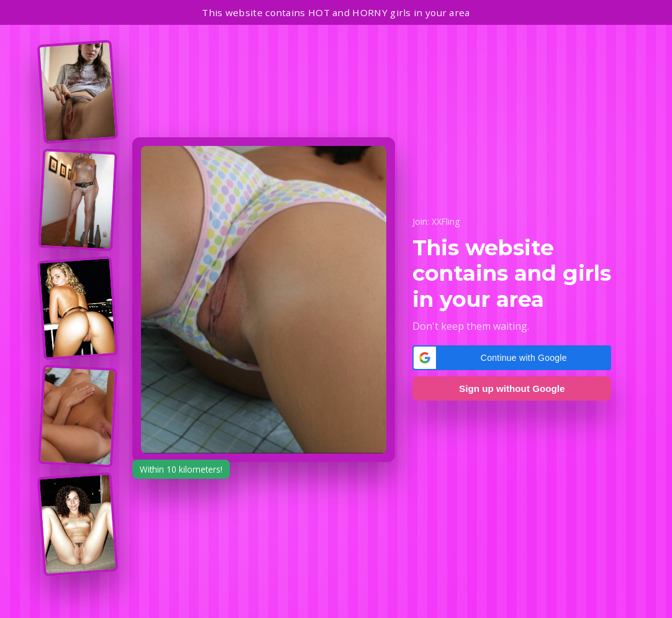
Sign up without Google (512, 389)
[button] (512, 358)
